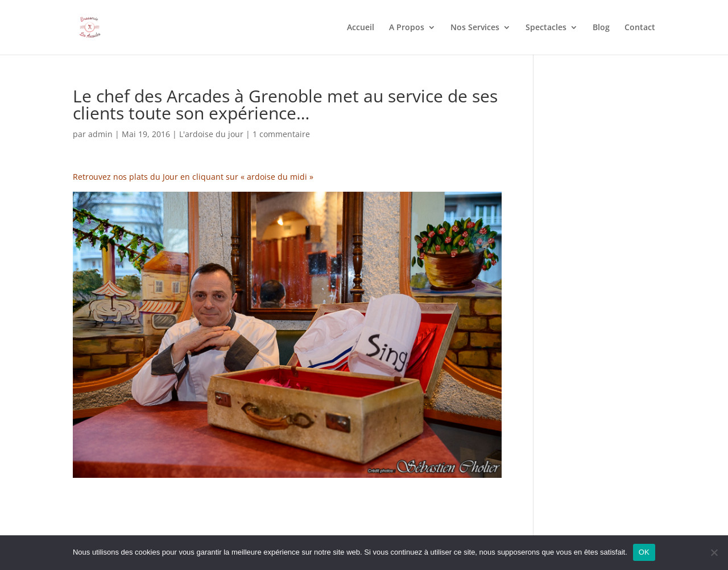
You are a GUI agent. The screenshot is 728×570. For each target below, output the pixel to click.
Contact (640, 28)
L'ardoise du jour (211, 134)
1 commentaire (281, 134)
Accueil (361, 28)
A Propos (407, 28)
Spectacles (546, 28)
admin (100, 134)
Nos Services (475, 28)
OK (644, 552)
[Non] (714, 552)
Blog (601, 28)
